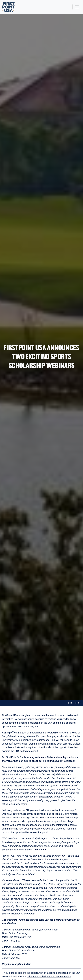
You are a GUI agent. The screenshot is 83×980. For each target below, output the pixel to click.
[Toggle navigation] (77, 7)
